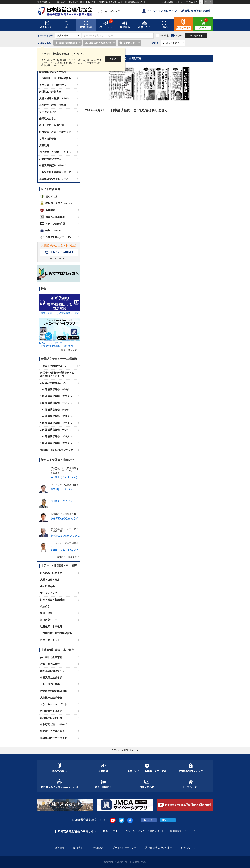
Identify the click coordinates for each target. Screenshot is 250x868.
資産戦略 (44, 145)
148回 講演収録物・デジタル (56, 403)
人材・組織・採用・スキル (54, 98)
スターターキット (50, 640)
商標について (188, 848)
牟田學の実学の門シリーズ (54, 179)
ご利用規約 (98, 848)
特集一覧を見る (71, 350)
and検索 (164, 35)
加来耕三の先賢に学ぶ (52, 731)
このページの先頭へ (125, 750)
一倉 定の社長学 (50, 684)
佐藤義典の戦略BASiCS (53, 691)
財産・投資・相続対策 (52, 600)
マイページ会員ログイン (159, 11)
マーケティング (48, 112)
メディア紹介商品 (53, 224)
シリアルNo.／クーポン (56, 237)
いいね (149, 820)
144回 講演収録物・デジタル (56, 430)
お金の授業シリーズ (50, 159)
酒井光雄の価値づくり (52, 671)
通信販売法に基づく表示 (159, 848)
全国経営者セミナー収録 (53, 71)
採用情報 (78, 848)
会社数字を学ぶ (49, 586)
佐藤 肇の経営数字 (51, 664)
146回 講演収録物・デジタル (56, 416)
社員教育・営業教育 (51, 627)
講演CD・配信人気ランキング (57, 450)
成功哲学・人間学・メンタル (55, 152)
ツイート (168, 820)
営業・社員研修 (48, 139)
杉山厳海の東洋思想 (51, 711)
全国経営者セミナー (181, 831)
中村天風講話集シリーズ (53, 165)
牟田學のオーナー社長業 (54, 738)
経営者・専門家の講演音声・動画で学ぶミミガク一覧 (57, 374)
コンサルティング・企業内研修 (143, 831)
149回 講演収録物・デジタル (56, 396)
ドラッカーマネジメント (54, 704)
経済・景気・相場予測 (51, 125)
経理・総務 (46, 613)
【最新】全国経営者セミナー (56, 366)
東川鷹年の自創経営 (51, 718)
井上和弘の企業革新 (51, 657)
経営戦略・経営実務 (50, 92)
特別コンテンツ (51, 230)
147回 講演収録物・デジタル (56, 410)
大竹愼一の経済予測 (51, 698)
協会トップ (109, 831)
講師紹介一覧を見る (68, 557)
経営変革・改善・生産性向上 (55, 132)
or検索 (179, 35)
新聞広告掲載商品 (53, 217)
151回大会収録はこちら (53, 383)
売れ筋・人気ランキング (56, 203)
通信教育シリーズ (50, 620)
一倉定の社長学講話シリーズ (55, 172)
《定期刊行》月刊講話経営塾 (55, 78)
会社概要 (60, 848)
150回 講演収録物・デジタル (56, 389)
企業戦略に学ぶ (48, 118)
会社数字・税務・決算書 (53, 105)
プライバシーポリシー (124, 848)
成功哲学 (45, 606)
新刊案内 (48, 210)
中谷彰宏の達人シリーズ (54, 724)
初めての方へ (50, 197)
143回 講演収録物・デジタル (56, 436)
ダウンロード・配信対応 (53, 85)
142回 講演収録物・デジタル (56, 443)
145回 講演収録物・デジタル (56, 423)
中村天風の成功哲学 (51, 677)
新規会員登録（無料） (197, 11)
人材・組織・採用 (50, 580)
